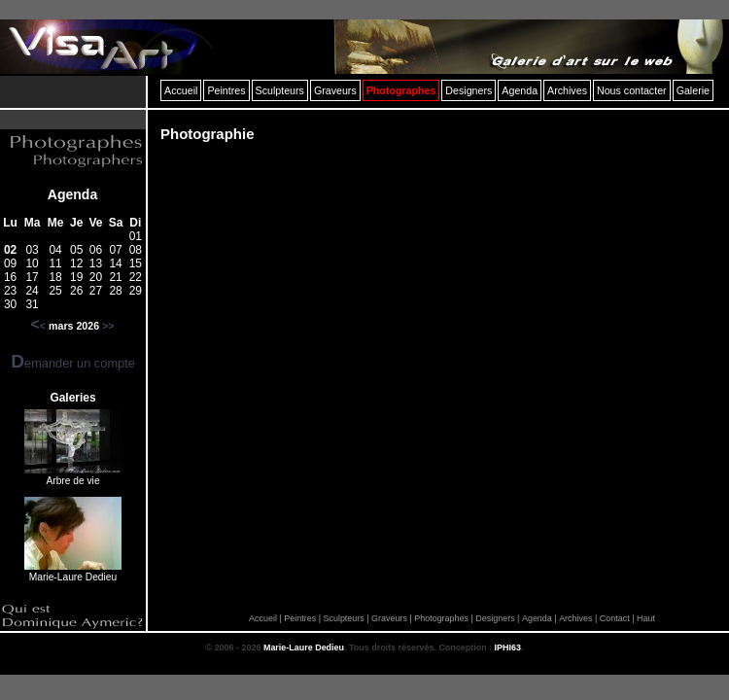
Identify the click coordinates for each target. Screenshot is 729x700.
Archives (575, 618)
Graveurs (389, 618)
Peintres (300, 618)
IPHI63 (508, 647)
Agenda (72, 194)
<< (38, 326)
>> (108, 326)
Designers (495, 618)
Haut (646, 618)
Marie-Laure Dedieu (304, 647)
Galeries (72, 398)
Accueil (263, 618)
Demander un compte (73, 363)
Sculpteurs (343, 618)
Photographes (441, 618)
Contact (615, 618)
